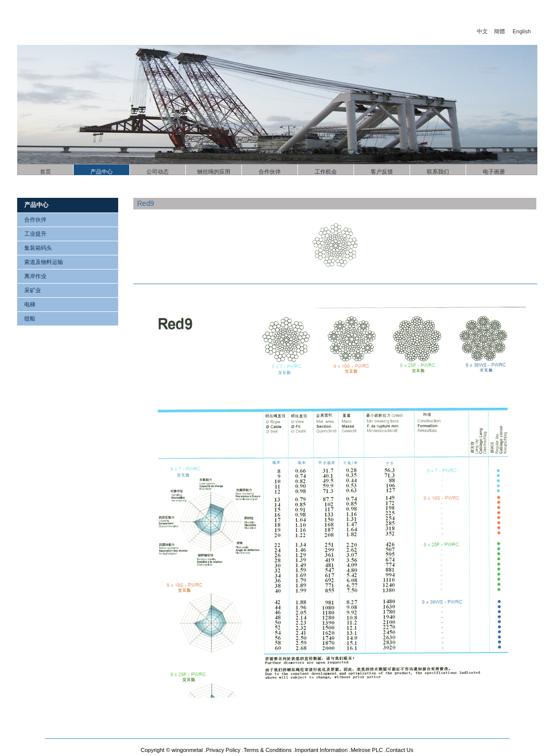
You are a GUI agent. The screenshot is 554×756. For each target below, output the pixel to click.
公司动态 (158, 172)
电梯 (30, 304)
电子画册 (494, 172)
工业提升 (35, 234)
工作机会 (326, 172)
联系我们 (438, 172)
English (522, 31)
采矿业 (33, 290)
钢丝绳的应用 (214, 172)
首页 (45, 172)
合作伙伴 (270, 172)
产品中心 (102, 172)
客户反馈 (382, 172)
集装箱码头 (38, 248)
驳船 (30, 318)
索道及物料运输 (44, 262)
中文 (482, 31)
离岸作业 (35, 276)
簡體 (499, 31)
